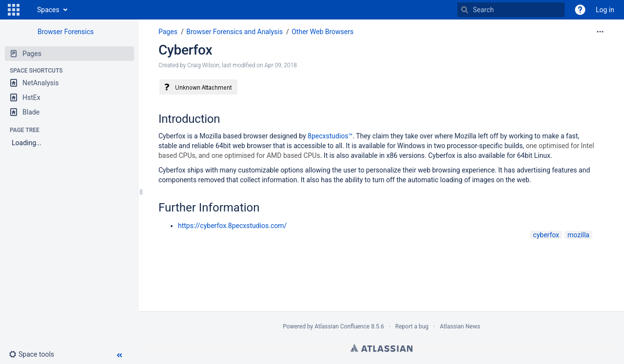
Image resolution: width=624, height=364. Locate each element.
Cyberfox (185, 50)
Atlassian (381, 348)
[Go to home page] (27, 10)
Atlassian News (460, 326)
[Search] (465, 10)
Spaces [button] (48, 10)
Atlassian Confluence (342, 326)
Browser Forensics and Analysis (234, 32)
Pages (168, 32)
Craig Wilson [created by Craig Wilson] (203, 65)
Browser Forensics (66, 32)
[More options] (600, 32)
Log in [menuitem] (605, 10)
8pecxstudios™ (330, 136)
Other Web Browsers (322, 32)
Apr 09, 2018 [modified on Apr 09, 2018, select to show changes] (281, 65)
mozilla (578, 235)
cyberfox (546, 235)
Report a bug (412, 326)
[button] (14, 10)
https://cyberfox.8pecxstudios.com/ (232, 226)
